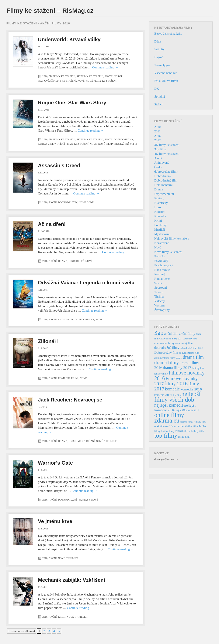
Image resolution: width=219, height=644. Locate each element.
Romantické (162, 279)
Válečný (160, 301)
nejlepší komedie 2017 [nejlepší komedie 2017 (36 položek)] (187, 410)
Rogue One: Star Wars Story (72, 103)
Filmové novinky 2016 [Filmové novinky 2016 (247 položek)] (179, 375)
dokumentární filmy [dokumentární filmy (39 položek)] (165, 358)
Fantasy (44, 144)
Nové (81, 81)
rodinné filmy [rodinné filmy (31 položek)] (186, 422)
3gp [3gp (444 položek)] (159, 333)
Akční (108, 76)
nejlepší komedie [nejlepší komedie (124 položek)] (169, 405)
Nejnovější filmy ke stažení (57, 81)
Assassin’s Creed (59, 165)
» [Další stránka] (59, 631)
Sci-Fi (134, 144)
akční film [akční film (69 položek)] (171, 334)
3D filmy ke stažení (62, 76)
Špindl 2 (160, 96)
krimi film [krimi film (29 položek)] (176, 395)
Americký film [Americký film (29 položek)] (190, 339)
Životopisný (162, 310)
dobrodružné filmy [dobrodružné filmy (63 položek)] (167, 348)
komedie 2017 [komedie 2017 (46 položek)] (162, 395)
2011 (157, 131)
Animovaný (66, 319)
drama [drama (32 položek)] (179, 358)
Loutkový (160, 225)
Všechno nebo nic (166, 73)
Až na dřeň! (52, 224)
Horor (118, 76)
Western (159, 305)
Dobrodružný (124, 139)
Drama (63, 261)
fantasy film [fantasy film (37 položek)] (198, 368)
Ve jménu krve (55, 521)
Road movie (162, 270)
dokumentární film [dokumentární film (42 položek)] (189, 353)
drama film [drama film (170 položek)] (193, 357)
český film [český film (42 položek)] (184, 437)
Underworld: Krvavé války (69, 39)
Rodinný (160, 274)
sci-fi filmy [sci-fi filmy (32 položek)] (171, 426)
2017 (157, 140)
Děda (158, 41)
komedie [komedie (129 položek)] (172, 389)
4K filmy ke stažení (90, 76)
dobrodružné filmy (166, 172)
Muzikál (160, 230)
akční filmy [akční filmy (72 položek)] (187, 334)
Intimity (159, 49)
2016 (45, 76)
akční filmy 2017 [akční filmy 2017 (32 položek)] (174, 339)
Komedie (64, 378)
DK (157, 89)
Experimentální (164, 194)
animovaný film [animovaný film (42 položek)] (184, 343)
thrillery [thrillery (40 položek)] (186, 431)
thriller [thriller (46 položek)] (180, 426)
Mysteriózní (86, 441)
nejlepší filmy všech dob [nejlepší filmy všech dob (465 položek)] (177, 397)
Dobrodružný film (166, 180)
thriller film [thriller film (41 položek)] (192, 426)
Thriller (111, 441)
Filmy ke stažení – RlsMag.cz (50, 11)
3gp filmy (161, 149)
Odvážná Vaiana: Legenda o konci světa (86, 283)
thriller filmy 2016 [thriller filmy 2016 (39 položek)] (171, 431)
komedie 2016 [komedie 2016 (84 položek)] (191, 389)
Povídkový (161, 261)
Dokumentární (164, 185)
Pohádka (160, 256)
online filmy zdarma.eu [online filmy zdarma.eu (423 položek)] (169, 418)
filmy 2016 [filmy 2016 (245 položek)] (176, 384)
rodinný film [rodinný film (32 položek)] (200, 422)
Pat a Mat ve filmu (166, 81)
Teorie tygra (162, 65)
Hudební (160, 212)
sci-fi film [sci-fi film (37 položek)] (159, 426)
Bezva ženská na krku (168, 34)
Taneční (159, 292)
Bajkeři (159, 57)
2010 (157, 127)
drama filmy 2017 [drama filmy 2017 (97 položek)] (177, 368)
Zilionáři (48, 341)
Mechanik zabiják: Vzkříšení (72, 580)
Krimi (75, 378)
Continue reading (105, 67)
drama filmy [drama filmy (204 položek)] (167, 362)
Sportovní (161, 288)
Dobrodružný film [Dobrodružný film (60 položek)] (166, 352)
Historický (76, 261)
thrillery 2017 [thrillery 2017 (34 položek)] (197, 431)
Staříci (158, 104)
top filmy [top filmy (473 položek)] (166, 435)
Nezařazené (162, 243)
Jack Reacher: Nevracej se (70, 400)
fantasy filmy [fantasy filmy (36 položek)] (161, 374)
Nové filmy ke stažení (101, 81)
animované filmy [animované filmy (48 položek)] (164, 343)
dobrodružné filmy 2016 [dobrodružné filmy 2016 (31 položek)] (191, 348)
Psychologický (164, 265)
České (158, 167)
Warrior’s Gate (55, 463)
